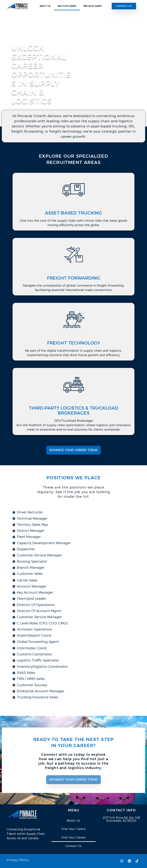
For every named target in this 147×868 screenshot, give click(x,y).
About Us (73, 821)
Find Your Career (73, 837)
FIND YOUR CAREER (67, 6)
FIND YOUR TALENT (93, 6)
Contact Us (73, 846)
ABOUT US (45, 6)
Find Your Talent (73, 829)
